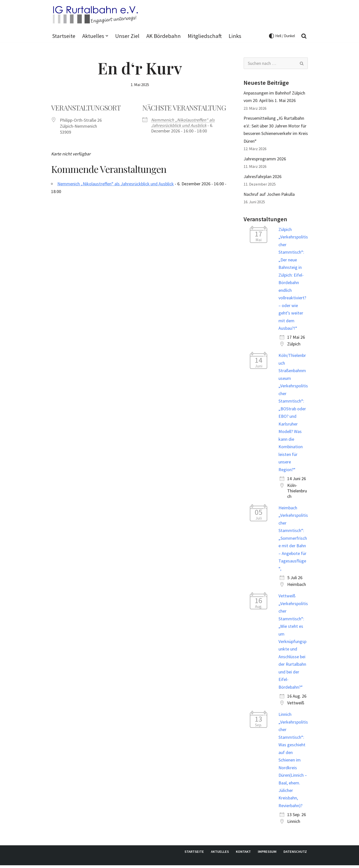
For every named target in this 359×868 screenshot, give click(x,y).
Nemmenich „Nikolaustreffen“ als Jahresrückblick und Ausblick (183, 123)
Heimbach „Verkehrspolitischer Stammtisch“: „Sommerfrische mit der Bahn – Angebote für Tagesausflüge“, (293, 540)
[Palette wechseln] (282, 36)
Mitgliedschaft (205, 36)
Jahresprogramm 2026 (265, 159)
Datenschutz (295, 854)
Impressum (267, 854)
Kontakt (243, 854)
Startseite (64, 36)
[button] (107, 36)
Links (235, 36)
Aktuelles (220, 854)
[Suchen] (304, 36)
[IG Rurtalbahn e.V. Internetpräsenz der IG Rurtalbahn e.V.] (95, 15)
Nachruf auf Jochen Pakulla (269, 194)
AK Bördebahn (164, 36)
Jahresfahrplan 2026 (263, 177)
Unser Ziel (127, 36)
